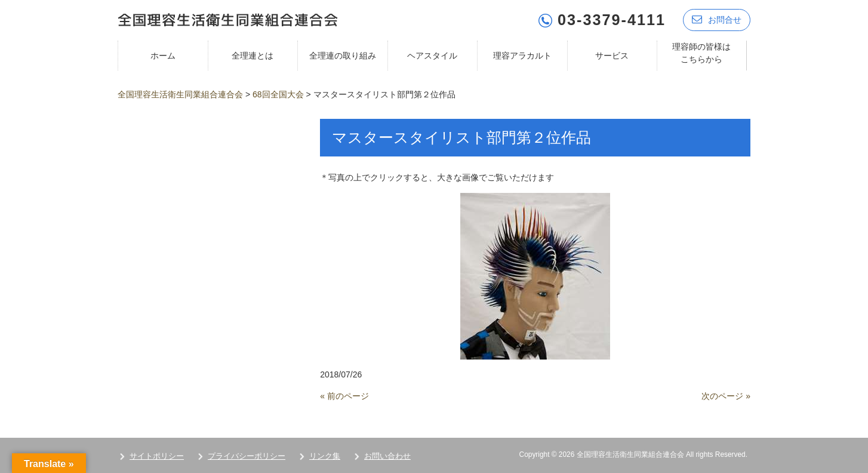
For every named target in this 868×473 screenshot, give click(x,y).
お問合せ (717, 19)
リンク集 (325, 456)
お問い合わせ (387, 456)
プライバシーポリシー (247, 456)
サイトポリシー (157, 456)
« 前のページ (344, 396)
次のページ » (726, 396)
